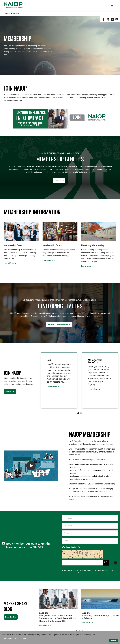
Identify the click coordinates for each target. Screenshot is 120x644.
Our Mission (29, 617)
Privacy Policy (90, 617)
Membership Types (52, 189)
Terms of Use (75, 617)
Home (7, 13)
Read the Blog (11, 561)
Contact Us (42, 617)
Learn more (59, 124)
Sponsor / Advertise (58, 617)
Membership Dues (13, 189)
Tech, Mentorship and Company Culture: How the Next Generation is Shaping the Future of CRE (58, 562)
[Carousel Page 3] (82, 575)
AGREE (114, 640)
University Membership (93, 189)
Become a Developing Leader (59, 268)
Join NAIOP (10, 335)
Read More (44, 569)
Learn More (9, 207)
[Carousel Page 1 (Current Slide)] (78, 357)
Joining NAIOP (26, 41)
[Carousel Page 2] (81, 357)
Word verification (70, 491)
